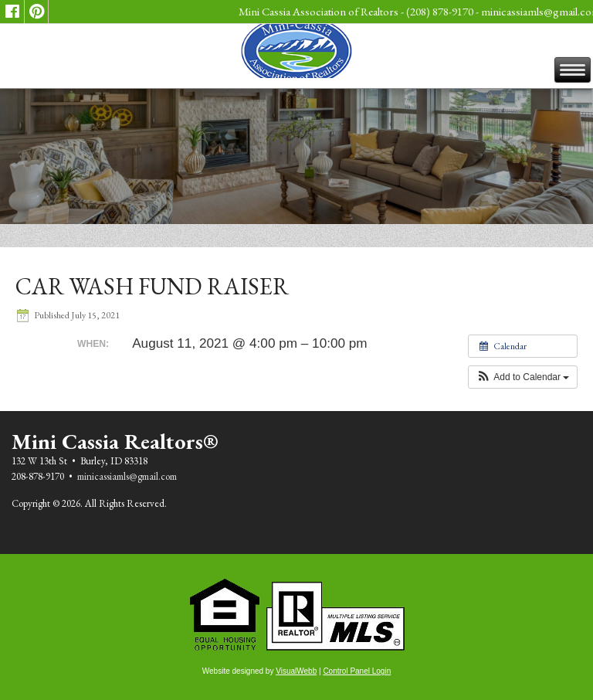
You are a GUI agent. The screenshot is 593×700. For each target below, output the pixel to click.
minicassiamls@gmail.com (127, 476)
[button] (523, 377)
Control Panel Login (357, 671)
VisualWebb (296, 671)
